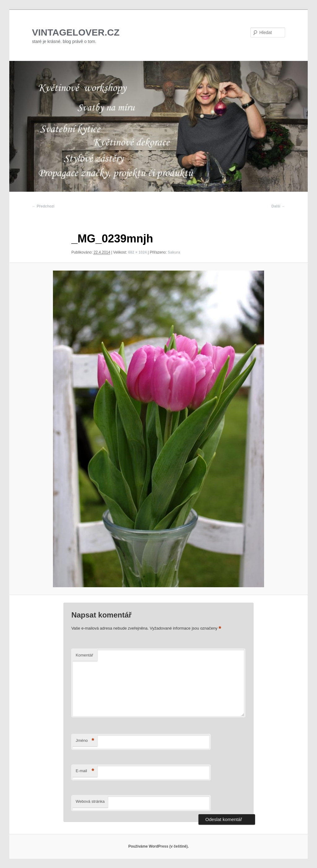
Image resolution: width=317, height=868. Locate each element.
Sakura (174, 252)
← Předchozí (43, 206)
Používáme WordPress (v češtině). (158, 846)
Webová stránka (90, 801)
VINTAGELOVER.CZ (76, 32)
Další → (278, 206)
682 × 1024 (137, 252)
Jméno (85, 741)
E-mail (85, 771)
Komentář (84, 655)
